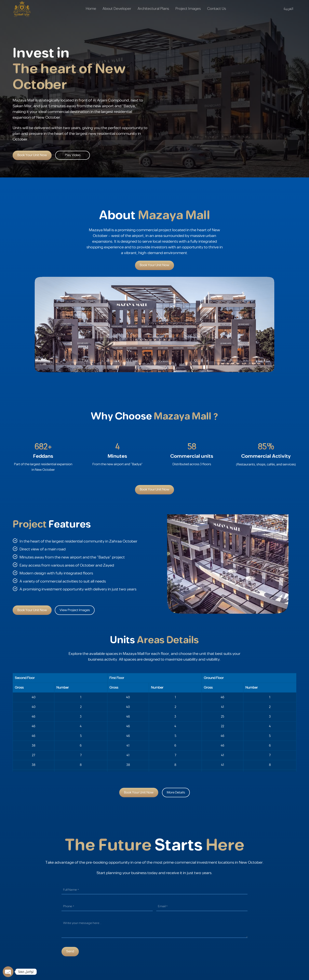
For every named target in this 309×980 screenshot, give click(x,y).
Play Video (73, 155)
